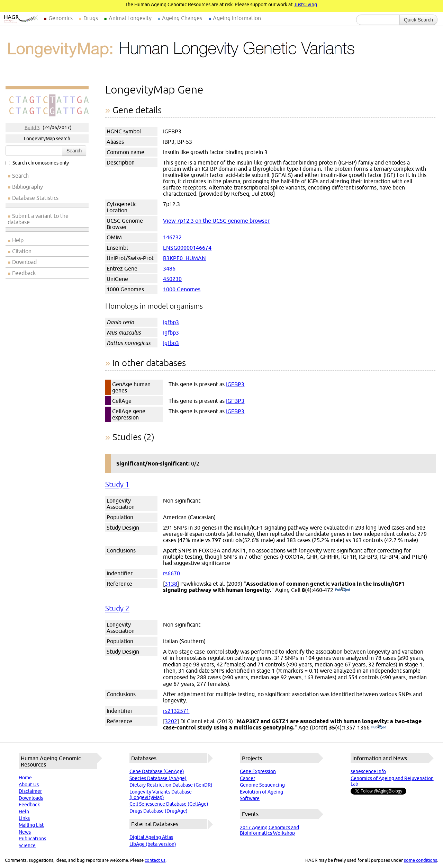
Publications (32, 839)
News (25, 832)
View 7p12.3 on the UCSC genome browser (216, 221)
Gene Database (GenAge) (157, 771)
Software (250, 798)
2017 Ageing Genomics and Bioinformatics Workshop (269, 830)
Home (25, 778)
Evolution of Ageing (261, 792)
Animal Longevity (130, 18)
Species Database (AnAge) (158, 778)
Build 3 (32, 127)
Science (27, 845)
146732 (172, 237)
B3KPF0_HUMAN (184, 258)
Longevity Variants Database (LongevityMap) (161, 795)
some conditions (421, 860)
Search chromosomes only (37, 163)
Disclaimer (30, 791)
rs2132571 (176, 711)
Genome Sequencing (262, 785)
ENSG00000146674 (187, 248)
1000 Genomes (182, 289)
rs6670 (171, 573)
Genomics (61, 18)
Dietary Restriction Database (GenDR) (171, 785)
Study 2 (117, 608)
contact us (155, 860)
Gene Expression (258, 771)
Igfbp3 (171, 333)
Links (24, 818)
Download (24, 262)
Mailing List (31, 825)
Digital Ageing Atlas (151, 837)
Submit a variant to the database (38, 219)
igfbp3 (171, 322)
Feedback (24, 273)
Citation (22, 251)
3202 (171, 721)
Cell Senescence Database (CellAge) (169, 804)
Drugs (91, 18)
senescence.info (368, 771)
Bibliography (28, 187)
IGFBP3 (235, 384)
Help (18, 240)
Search (74, 151)
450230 (172, 279)
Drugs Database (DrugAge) (159, 811)
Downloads (31, 798)
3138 (171, 584)
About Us (29, 785)
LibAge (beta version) (153, 844)
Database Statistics (35, 198)
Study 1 (117, 484)
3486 (169, 268)
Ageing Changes (182, 18)
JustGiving (305, 5)
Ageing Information (237, 18)
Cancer (247, 778)
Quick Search (418, 20)
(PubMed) (342, 590)
